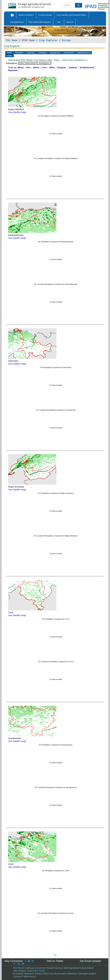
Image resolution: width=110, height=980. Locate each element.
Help (59, 22)
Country (10, 56)
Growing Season (69, 53)
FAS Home (12, 40)
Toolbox (9, 53)
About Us (70, 22)
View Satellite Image (17, 112)
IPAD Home (28, 40)
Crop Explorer (48, 40)
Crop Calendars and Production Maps (72, 15)
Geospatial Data (17, 22)
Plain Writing (19, 971)
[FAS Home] (23, 5)
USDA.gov (30, 968)
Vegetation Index (55, 53)
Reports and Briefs (26, 15)
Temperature (31, 53)
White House (29, 976)
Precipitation (19, 53)
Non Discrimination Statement (63, 974)
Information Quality (87, 974)
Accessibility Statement (23, 974)
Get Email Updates (90, 961)
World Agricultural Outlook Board (78, 968)
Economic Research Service (49, 968)
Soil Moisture (42, 53)
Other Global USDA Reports (40, 22)
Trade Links (32, 971)
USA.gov (17, 976)
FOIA (41, 971)
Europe (66, 40)
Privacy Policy (41, 974)
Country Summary (45, 15)
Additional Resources (84, 53)
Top (55, 955)
